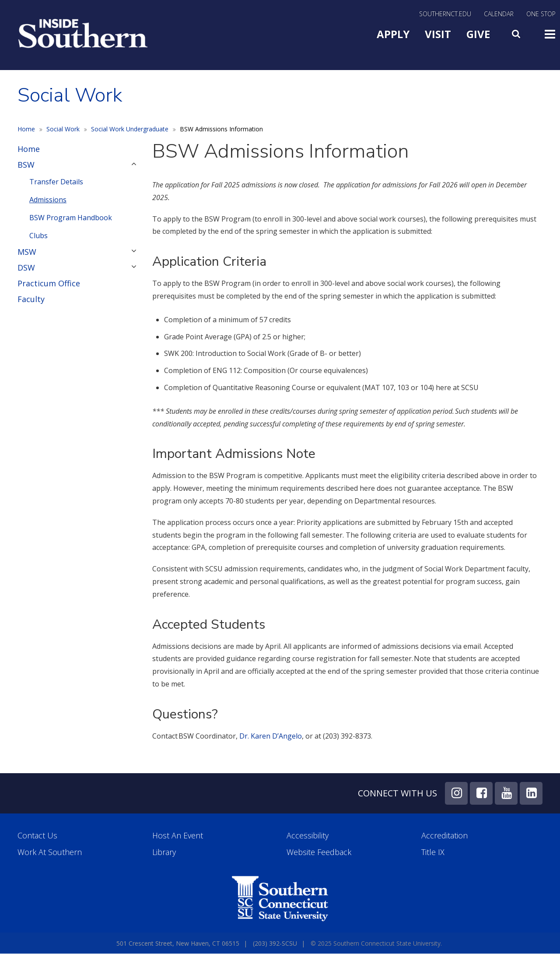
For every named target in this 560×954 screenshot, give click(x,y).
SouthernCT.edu (445, 14)
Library (164, 852)
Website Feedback (319, 852)
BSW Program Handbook (71, 218)
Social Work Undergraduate (130, 129)
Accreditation (444, 836)
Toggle (550, 33)
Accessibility (308, 836)
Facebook (481, 793)
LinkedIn (531, 793)
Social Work (63, 129)
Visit (438, 34)
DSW (26, 268)
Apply (393, 34)
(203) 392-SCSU (275, 943)
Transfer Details (56, 182)
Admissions (48, 200)
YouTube (506, 793)
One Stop (541, 14)
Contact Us (37, 836)
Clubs (38, 236)
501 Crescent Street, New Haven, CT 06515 (178, 943)
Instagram (456, 793)
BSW (26, 165)
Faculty (31, 299)
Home (26, 129)
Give (478, 34)
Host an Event (178, 836)
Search (517, 32)
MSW (27, 252)
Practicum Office (49, 283)
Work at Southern (50, 852)
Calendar (499, 14)
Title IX (433, 852)
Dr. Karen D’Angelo (271, 736)
